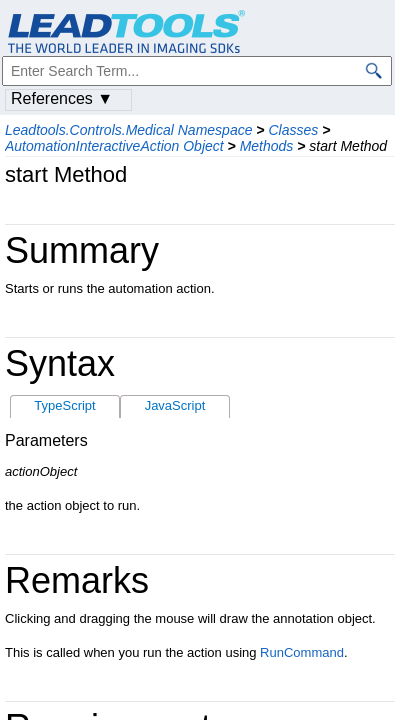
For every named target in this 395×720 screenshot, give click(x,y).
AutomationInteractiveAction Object (114, 146)
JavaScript (175, 405)
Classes (293, 130)
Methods (267, 146)
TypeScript (64, 405)
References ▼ (62, 98)
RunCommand (302, 652)
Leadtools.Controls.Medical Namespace (128, 130)
